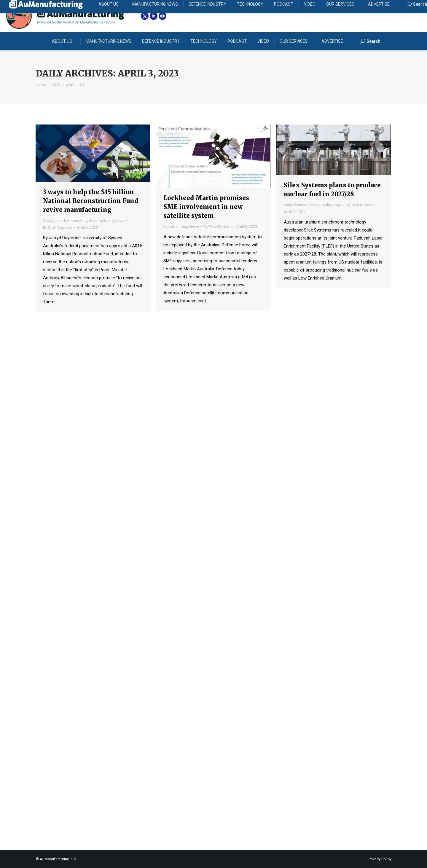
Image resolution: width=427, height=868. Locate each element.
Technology (331, 205)
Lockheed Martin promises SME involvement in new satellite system (206, 207)
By (58, 228)
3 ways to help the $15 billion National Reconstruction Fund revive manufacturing (91, 201)
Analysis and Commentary (65, 221)
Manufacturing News (107, 221)
